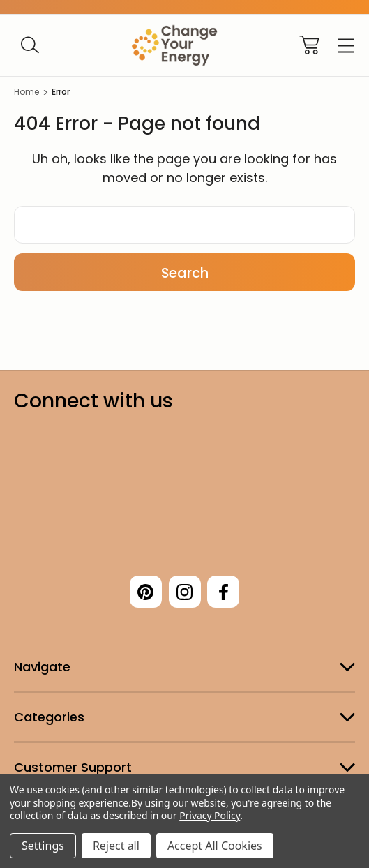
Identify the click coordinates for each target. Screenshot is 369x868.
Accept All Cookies (215, 846)
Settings (43, 846)
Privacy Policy (210, 815)
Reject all (116, 846)
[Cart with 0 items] (309, 45)
